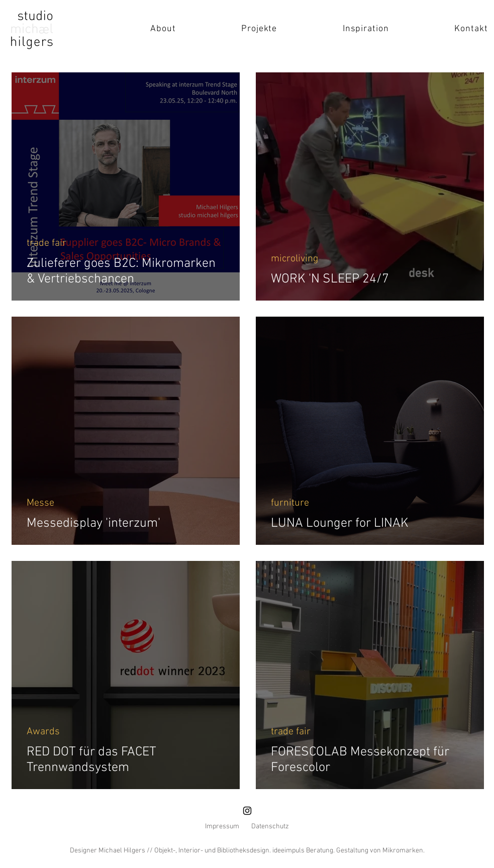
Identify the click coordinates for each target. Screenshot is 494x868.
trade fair (46, 243)
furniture (290, 503)
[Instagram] (247, 811)
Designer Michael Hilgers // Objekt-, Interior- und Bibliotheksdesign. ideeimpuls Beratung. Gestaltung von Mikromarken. (247, 851)
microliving (294, 259)
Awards (43, 732)
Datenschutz (270, 827)
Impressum (222, 827)
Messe (40, 503)
